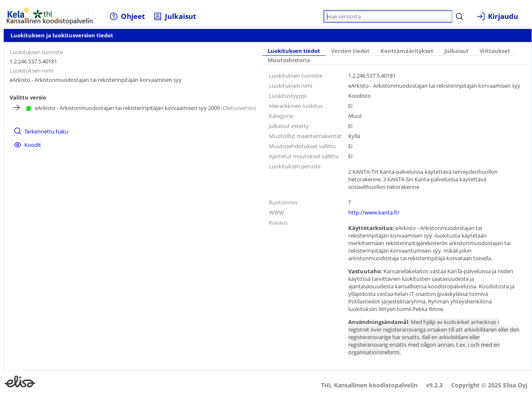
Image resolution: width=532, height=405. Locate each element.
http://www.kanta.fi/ (374, 212)
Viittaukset (495, 51)
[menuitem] (127, 16)
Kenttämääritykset (407, 51)
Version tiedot (350, 51)
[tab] (294, 52)
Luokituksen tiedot (294, 51)
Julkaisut (456, 51)
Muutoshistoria (289, 60)
